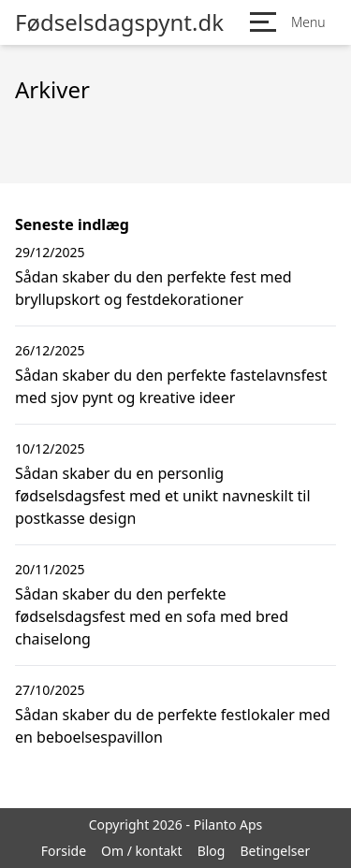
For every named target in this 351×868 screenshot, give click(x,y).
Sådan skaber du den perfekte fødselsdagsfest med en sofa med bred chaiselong (152, 616)
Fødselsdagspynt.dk (119, 22)
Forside (64, 851)
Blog (212, 851)
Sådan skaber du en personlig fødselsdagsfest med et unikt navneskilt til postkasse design (163, 496)
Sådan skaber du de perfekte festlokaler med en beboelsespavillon (173, 726)
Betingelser (275, 851)
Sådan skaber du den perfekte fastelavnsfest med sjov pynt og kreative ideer (171, 386)
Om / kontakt (142, 851)
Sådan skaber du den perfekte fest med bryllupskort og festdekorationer (154, 288)
